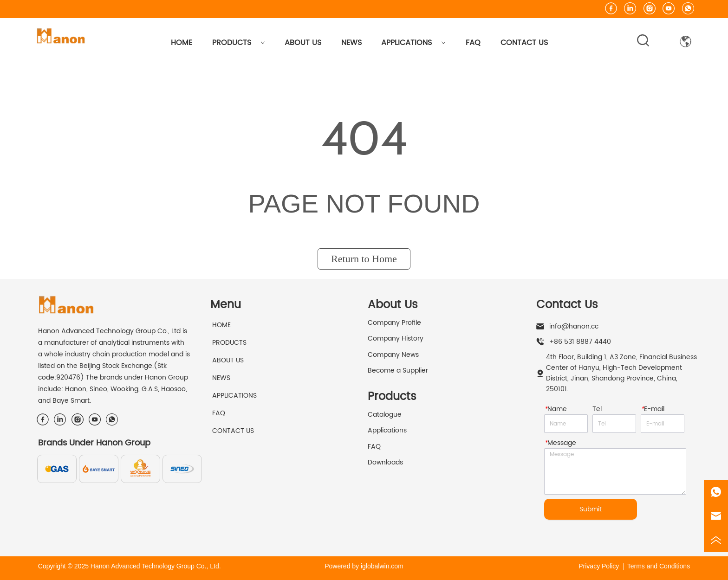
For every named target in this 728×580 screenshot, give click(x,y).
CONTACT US (524, 43)
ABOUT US (303, 43)
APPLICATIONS (413, 43)
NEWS (351, 43)
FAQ (473, 43)
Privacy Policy (599, 566)
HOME (182, 43)
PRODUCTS (239, 43)
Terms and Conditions (659, 566)
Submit (591, 509)
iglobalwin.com (382, 566)
